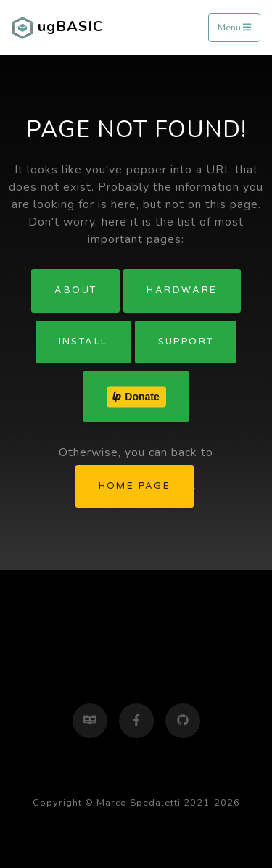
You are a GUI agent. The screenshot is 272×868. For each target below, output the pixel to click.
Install (83, 342)
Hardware (182, 290)
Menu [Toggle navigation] (234, 28)
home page (135, 486)
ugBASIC (57, 28)
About (75, 290)
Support (186, 342)
